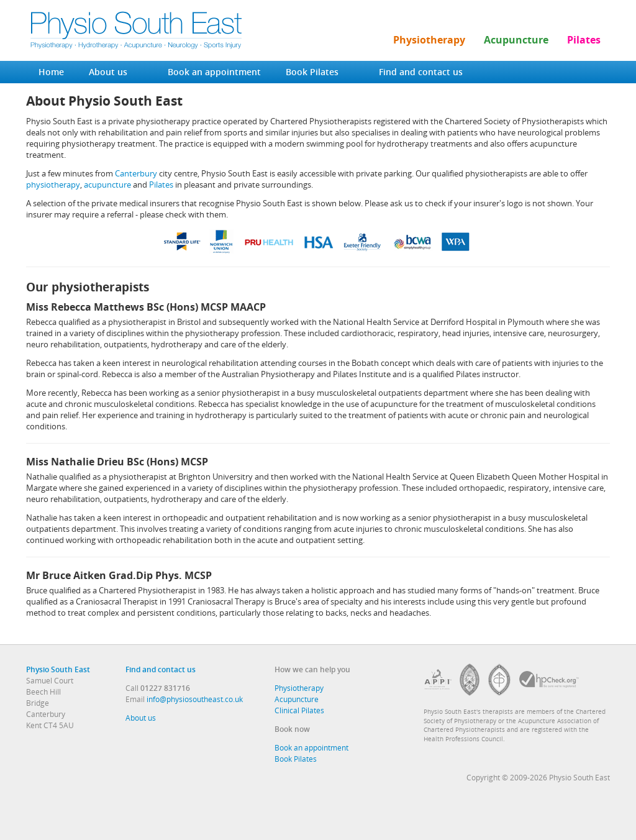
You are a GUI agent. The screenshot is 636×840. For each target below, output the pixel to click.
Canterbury (136, 173)
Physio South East (58, 669)
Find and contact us (421, 72)
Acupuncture (516, 40)
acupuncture (107, 185)
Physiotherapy (429, 40)
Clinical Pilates (299, 710)
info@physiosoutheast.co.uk (195, 699)
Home (51, 72)
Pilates (584, 40)
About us (108, 72)
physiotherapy (53, 185)
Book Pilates (312, 72)
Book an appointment (214, 72)
